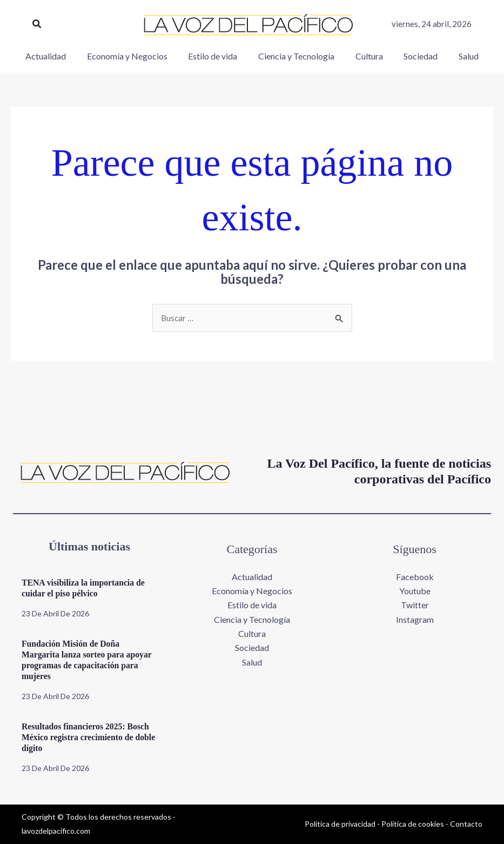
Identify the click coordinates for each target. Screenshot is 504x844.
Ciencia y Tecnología (252, 619)
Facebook (415, 577)
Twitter (415, 605)
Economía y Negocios (252, 591)
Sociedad (252, 648)
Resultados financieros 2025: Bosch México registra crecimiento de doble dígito (86, 737)
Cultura (252, 634)
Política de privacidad (340, 824)
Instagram (415, 619)
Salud (252, 663)
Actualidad (252, 577)
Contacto (466, 824)
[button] (37, 24)
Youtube (415, 591)
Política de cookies (413, 824)
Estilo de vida (252, 605)
